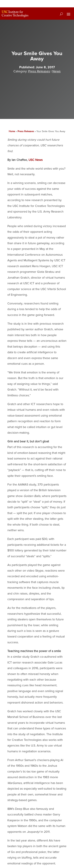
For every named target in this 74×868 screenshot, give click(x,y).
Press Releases (39, 71)
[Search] (61, 14)
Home (12, 131)
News (56, 71)
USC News (36, 160)
